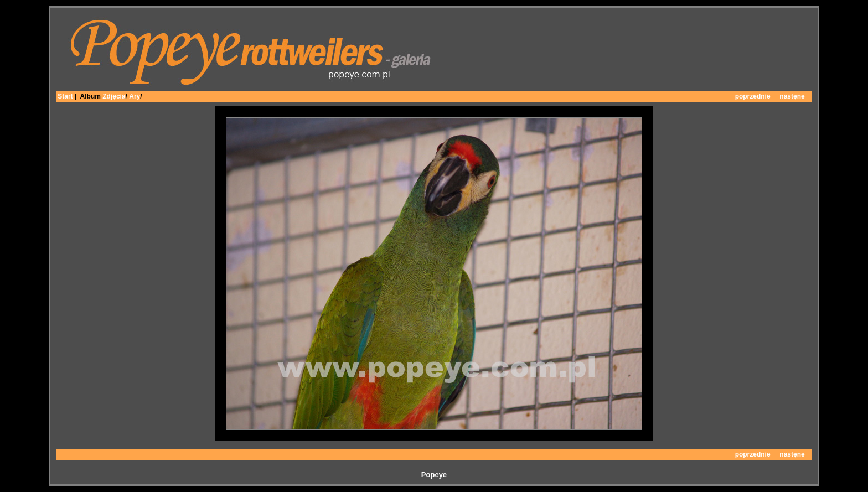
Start (65, 96)
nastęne (792, 96)
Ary (135, 96)
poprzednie (753, 96)
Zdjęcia (114, 96)
